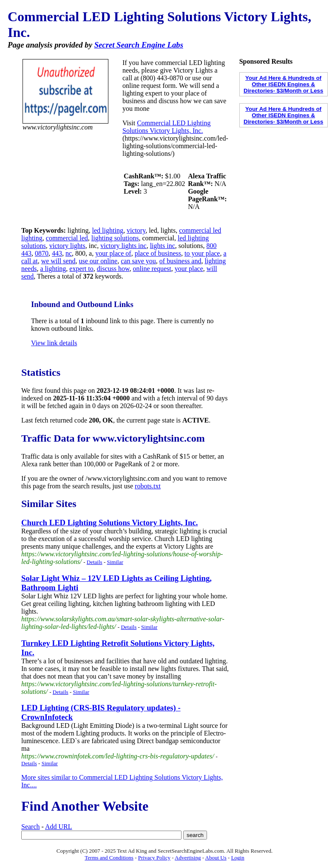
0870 (42, 253)
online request (152, 269)
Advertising (188, 858)
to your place (202, 253)
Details (95, 562)
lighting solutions (115, 238)
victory (136, 230)
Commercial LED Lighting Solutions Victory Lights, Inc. (166, 127)
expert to (81, 269)
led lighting (108, 230)
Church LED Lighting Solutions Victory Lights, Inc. (109, 523)
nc (69, 253)
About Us (216, 858)
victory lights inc (123, 246)
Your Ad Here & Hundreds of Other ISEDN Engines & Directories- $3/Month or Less (283, 84)
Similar (115, 562)
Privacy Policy (154, 858)
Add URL (59, 827)
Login (238, 858)
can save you (138, 261)
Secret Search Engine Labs (139, 45)
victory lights (67, 246)
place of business (158, 253)
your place (189, 269)
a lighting (53, 269)
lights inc (163, 246)
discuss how (113, 269)
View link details (54, 343)
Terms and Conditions (109, 858)
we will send (58, 261)
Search (31, 827)
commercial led (67, 238)
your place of (113, 253)
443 (57, 253)
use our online (98, 261)
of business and (180, 261)
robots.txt (148, 486)
